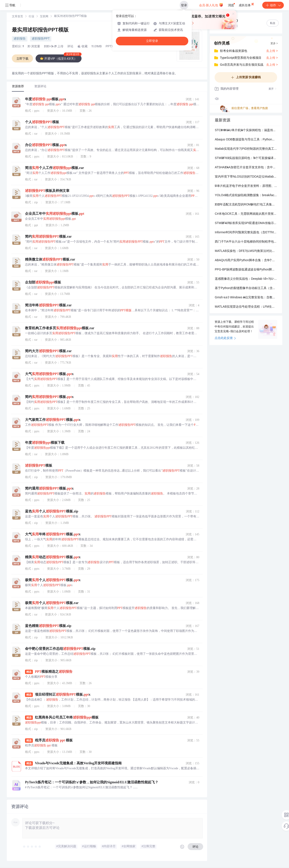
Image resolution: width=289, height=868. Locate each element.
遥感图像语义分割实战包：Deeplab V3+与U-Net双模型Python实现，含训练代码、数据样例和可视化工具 (246, 279)
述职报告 (20, 39)
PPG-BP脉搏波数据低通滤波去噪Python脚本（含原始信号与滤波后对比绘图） (246, 270)
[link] (17, 17)
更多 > (274, 44)
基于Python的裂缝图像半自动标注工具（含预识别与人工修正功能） (246, 288)
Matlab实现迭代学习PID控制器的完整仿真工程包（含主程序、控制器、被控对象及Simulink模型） (246, 149)
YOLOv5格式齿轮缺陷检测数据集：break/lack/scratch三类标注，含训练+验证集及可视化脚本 (246, 196)
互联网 (44, 17)
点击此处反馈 (225, 338)
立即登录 (152, 41)
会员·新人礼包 (211, 5)
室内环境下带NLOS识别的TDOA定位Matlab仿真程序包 (246, 177)
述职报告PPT (41, 39)
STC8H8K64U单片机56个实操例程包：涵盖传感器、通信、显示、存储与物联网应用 (246, 130)
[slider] (32, 847)
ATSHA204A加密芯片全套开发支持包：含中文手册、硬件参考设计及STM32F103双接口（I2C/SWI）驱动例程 (246, 168)
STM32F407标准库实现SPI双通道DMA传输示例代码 (246, 223)
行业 (31, 17)
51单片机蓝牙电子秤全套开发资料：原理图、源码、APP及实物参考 (246, 186)
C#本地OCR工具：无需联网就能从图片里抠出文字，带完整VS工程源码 (246, 214)
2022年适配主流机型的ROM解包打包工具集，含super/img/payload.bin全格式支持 (246, 205)
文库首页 (17, 17)
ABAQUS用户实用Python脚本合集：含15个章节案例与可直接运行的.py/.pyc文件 (246, 261)
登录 (184, 5)
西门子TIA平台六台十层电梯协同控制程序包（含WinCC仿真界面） (246, 242)
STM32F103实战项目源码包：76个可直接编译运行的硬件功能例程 (246, 158)
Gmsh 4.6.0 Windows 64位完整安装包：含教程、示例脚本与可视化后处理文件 (246, 298)
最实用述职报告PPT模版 (40, 30)
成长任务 (247, 4)
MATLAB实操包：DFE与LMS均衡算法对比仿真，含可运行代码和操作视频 (246, 251)
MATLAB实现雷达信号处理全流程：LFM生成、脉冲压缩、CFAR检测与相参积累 (246, 307)
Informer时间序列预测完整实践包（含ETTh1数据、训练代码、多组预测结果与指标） (246, 233)
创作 (273, 5)
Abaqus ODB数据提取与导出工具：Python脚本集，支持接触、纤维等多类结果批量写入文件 (246, 140)
